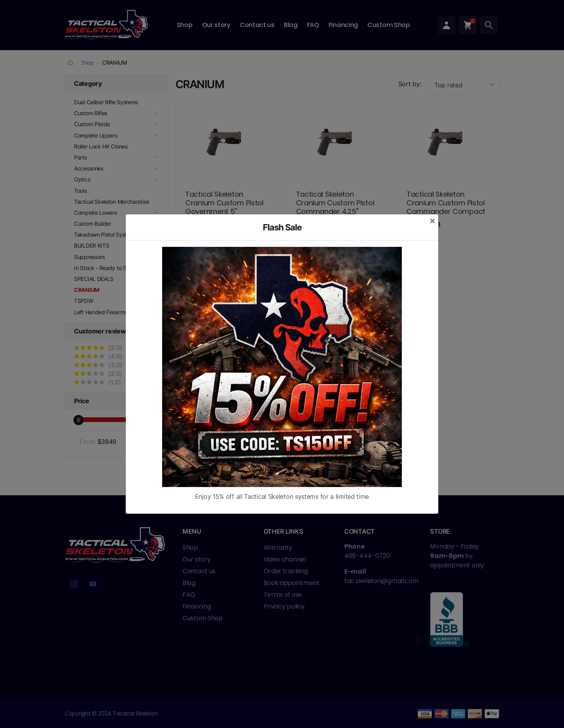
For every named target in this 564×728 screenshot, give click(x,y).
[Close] (432, 221)
